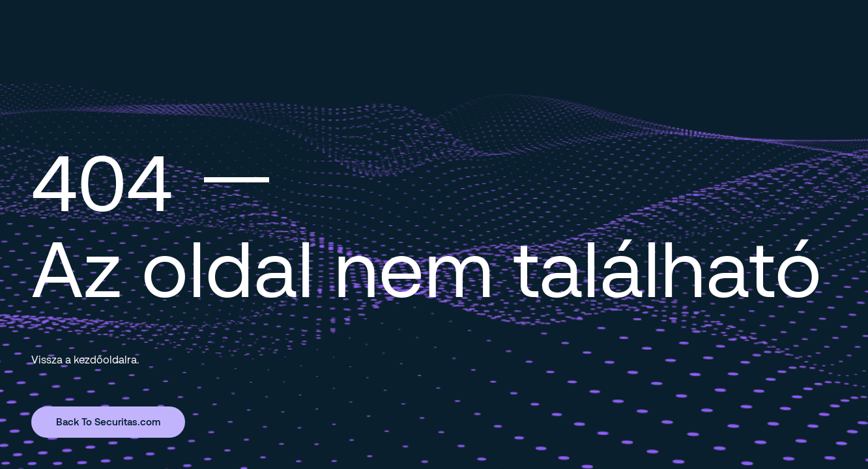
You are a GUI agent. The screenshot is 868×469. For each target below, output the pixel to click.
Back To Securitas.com (108, 421)
